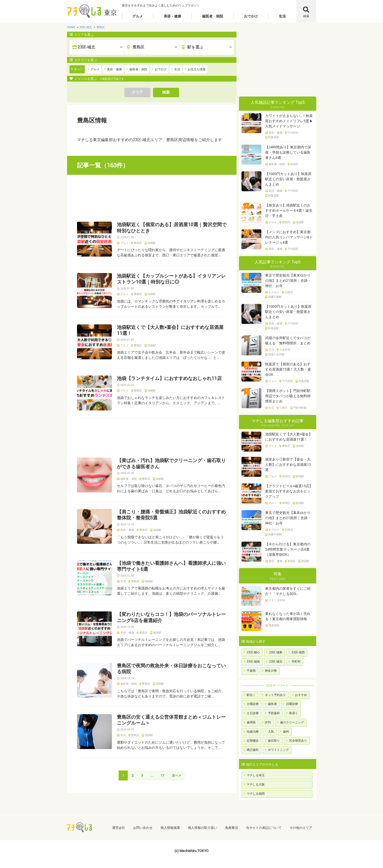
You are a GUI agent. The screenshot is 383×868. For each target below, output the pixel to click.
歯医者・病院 (213, 16)
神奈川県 (271, 671)
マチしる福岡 (256, 794)
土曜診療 (253, 704)
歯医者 (272, 704)
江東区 (283, 408)
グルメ (138, 16)
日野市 (289, 292)
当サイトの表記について (264, 828)
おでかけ (251, 16)
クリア (137, 92)
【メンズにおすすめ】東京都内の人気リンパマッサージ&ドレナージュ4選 (289, 237)
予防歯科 (274, 713)
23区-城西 (298, 652)
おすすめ (301, 695)
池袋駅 (152, 243)
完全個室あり (298, 741)
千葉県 (251, 671)
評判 (268, 722)
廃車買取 (274, 626)
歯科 (286, 732)
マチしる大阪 (256, 784)
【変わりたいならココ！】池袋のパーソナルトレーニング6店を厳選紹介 (171, 617)
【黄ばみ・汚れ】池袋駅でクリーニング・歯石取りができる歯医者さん (171, 464)
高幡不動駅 (275, 297)
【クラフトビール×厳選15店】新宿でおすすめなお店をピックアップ (289, 491)
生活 (282, 16)
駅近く (251, 695)
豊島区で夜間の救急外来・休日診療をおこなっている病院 (171, 669)
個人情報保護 (170, 828)
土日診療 (253, 713)
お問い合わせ (143, 828)
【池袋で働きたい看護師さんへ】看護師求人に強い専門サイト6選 (171, 566)
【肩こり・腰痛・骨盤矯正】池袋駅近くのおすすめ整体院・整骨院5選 (171, 515)
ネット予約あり (275, 695)
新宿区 (294, 164)
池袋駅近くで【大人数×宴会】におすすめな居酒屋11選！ (170, 330)
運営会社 (119, 828)
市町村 (296, 662)
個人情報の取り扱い (202, 828)
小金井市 (285, 350)
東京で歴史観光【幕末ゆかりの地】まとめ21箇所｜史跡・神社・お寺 (288, 281)
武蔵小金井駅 (276, 355)
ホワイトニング (278, 750)
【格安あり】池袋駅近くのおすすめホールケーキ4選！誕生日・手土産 (289, 210)
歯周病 (251, 722)
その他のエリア (301, 828)
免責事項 (231, 828)
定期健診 (253, 741)
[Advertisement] (152, 198)
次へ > (176, 775)
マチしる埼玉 (256, 775)
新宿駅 (300, 477)
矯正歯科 (253, 750)
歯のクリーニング (292, 722)
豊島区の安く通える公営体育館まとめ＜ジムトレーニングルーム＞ (171, 720)
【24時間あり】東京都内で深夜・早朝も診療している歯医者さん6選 (288, 152)
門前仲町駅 (300, 408)
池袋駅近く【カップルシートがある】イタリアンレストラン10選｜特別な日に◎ (171, 279)
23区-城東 (276, 652)
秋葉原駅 (274, 137)
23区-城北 (276, 662)
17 (162, 775)
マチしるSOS (277, 600)
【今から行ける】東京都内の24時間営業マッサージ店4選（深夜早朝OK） (288, 549)
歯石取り (274, 741)
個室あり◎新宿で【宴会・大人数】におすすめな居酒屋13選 (288, 465)
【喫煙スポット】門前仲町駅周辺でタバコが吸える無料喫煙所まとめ (288, 396)
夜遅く (294, 713)
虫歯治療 (253, 732)
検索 (306, 16)
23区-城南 (253, 662)
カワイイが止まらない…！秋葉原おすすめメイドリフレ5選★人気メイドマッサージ (289, 121)
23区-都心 (253, 652)
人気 (271, 732)
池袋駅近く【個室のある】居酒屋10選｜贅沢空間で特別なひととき (172, 228)
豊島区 (138, 243)
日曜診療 (292, 704)
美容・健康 (172, 16)
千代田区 (293, 133)
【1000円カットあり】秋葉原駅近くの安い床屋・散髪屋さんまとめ (288, 179)
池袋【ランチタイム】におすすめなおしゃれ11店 (169, 379)
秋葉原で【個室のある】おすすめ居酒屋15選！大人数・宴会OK (288, 369)
